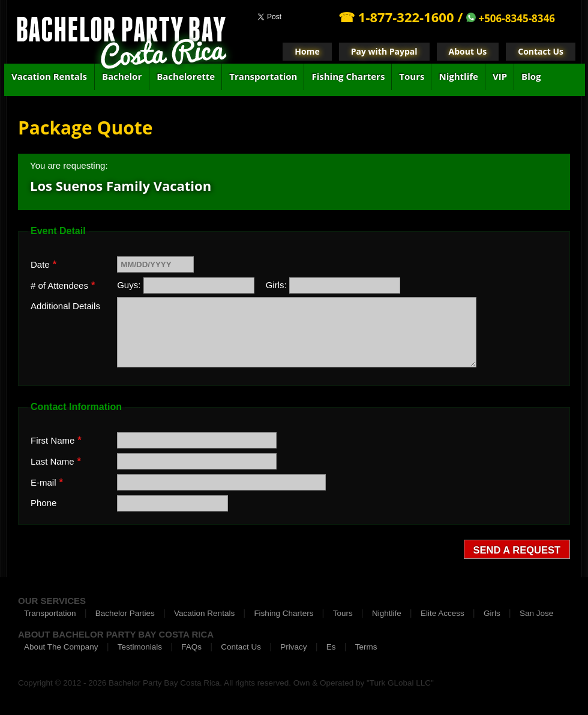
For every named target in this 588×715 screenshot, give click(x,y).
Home (307, 51)
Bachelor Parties (125, 613)
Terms (366, 647)
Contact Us (541, 51)
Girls (492, 613)
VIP (500, 76)
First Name (56, 440)
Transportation (263, 76)
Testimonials (140, 647)
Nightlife (458, 76)
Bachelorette (186, 76)
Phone (43, 503)
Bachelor (122, 76)
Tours (412, 76)
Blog (531, 76)
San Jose (536, 613)
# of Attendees (63, 285)
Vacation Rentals (49, 76)
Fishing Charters (348, 76)
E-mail (47, 482)
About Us (468, 51)
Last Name (56, 461)
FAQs (191, 647)
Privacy (293, 647)
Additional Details (65, 306)
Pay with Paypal (384, 51)
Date (43, 264)
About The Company (61, 647)
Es (331, 647)
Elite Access (442, 613)
